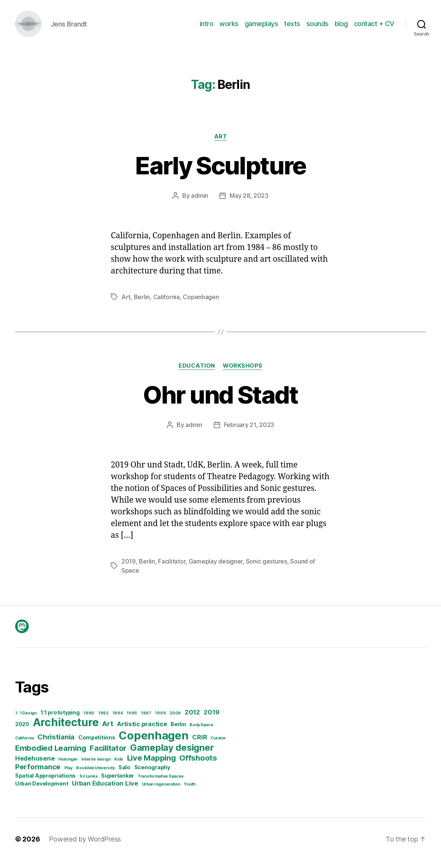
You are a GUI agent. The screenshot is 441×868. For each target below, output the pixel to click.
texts (292, 27)
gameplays (262, 27)
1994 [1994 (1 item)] (118, 721)
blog (341, 27)
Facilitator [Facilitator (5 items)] (108, 755)
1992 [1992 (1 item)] (103, 721)
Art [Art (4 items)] (108, 731)
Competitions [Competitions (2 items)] (97, 745)
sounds (318, 27)
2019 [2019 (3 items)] (211, 720)
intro (207, 27)
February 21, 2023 (249, 432)
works (229, 27)
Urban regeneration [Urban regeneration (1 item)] (161, 792)
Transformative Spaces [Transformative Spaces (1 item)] (161, 784)
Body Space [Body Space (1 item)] (201, 732)
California (166, 304)
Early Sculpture (220, 173)
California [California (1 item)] (24, 746)
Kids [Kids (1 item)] (119, 767)
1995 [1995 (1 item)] (132, 721)
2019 (129, 569)
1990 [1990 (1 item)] (89, 721)
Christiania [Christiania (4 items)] (56, 745)
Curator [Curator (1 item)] (218, 746)
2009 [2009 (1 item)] (175, 721)
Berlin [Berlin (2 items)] (178, 732)
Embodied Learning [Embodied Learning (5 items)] (50, 755)
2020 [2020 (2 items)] (22, 732)
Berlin (142, 304)
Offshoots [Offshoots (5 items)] (198, 765)
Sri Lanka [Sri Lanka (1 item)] (89, 784)
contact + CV (374, 27)
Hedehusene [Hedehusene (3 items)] (35, 766)
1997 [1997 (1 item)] (146, 721)
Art (221, 144)
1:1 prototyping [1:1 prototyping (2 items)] (60, 720)
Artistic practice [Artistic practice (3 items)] (142, 731)
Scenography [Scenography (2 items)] (152, 775)
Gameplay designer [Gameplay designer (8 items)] (172, 755)
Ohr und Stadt (220, 402)
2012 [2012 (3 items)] (192, 720)
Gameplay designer (216, 569)
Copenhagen (201, 304)
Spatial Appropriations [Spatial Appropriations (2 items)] (45, 783)
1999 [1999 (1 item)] (160, 721)
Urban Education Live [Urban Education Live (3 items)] (105, 791)
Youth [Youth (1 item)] (190, 792)
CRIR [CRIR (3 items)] (200, 745)
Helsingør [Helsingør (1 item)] (68, 767)
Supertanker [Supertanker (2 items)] (117, 783)
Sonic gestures (266, 569)
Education (197, 373)
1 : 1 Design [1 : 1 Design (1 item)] (26, 721)
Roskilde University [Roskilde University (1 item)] (95, 776)
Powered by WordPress (85, 847)
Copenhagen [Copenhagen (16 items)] (154, 743)
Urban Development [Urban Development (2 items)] (42, 791)
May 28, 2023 (249, 203)
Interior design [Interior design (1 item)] (96, 767)
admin (200, 203)
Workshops (243, 373)
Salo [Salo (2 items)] (124, 775)
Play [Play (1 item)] (68, 776)
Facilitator (172, 569)
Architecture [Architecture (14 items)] (66, 730)
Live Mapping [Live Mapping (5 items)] (151, 765)
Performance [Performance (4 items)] (38, 774)
